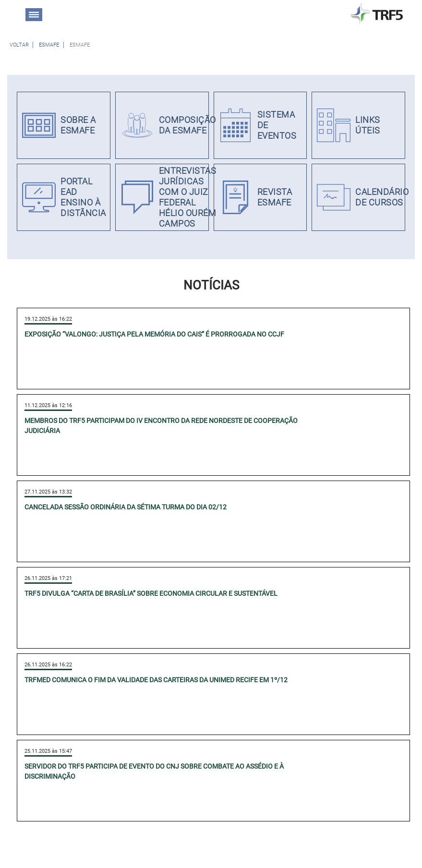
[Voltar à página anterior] (19, 45)
